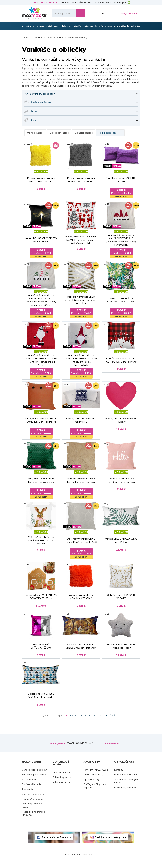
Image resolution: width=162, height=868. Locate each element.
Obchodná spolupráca (125, 782)
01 (67, 724)
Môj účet (96, 13)
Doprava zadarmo (62, 780)
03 (76, 724)
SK (103, 13)
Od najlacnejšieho (59, 133)
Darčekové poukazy (94, 782)
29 (108, 617)
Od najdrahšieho (84, 133)
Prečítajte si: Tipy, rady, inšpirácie (95, 794)
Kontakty (119, 778)
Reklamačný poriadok (125, 795)
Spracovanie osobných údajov (126, 789)
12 (68, 264)
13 (68, 324)
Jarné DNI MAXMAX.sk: (45, 2)
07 (95, 724)
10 (28, 264)
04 (81, 724)
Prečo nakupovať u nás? (34, 782)
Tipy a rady (27, 797)
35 (28, 564)
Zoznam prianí (89, 13)
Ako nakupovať (30, 787)
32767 (30, 144)
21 (68, 384)
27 (28, 204)
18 (108, 144)
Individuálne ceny (61, 790)
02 (71, 724)
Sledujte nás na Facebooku (56, 845)
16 (108, 204)
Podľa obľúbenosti (110, 133)
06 (90, 724)
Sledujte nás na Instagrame (110, 845)
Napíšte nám (112, 751)
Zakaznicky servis (62, 785)
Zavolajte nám (58, 751)
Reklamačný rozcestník (34, 807)
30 (68, 617)
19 (106, 724)
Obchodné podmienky (33, 802)
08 (100, 724)
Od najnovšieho (35, 133)
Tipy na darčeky (91, 787)
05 (86, 724)
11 (108, 564)
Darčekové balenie (32, 792)
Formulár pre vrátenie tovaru (33, 813)
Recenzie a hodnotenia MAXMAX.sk (34, 821)
